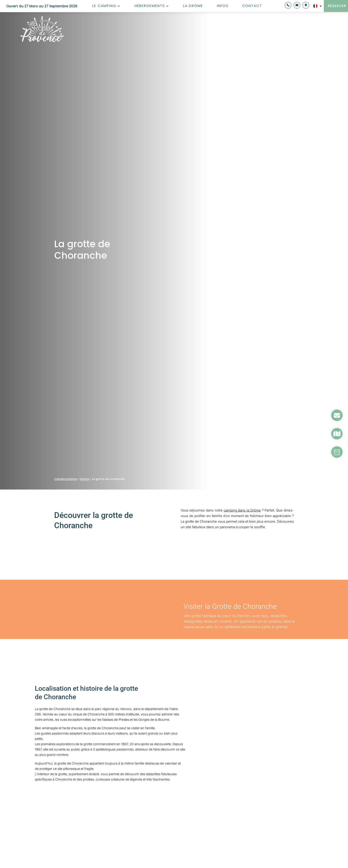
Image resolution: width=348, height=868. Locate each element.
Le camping (104, 6)
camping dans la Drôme (242, 510)
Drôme (85, 479)
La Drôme (193, 6)
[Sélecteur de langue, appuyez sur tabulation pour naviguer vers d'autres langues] (316, 6)
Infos (223, 6)
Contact (252, 6)
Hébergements (150, 6)
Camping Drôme (66, 479)
